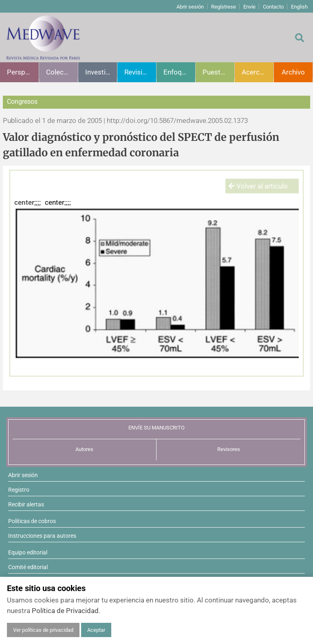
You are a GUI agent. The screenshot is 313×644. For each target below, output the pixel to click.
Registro (19, 490)
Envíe (249, 7)
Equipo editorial (28, 552)
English (299, 7)
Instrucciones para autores (42, 536)
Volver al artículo (258, 186)
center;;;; (28, 202)
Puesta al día (218, 72)
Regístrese (224, 7)
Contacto (273, 7)
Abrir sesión (190, 7)
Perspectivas (23, 72)
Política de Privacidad (65, 611)
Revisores (229, 449)
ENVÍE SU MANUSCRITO (156, 428)
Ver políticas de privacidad (43, 630)
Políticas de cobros (32, 521)
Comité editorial (28, 567)
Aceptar (96, 630)
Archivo (293, 72)
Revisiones (140, 72)
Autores (84, 449)
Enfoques (178, 72)
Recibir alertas (26, 504)
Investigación (101, 72)
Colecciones (62, 72)
